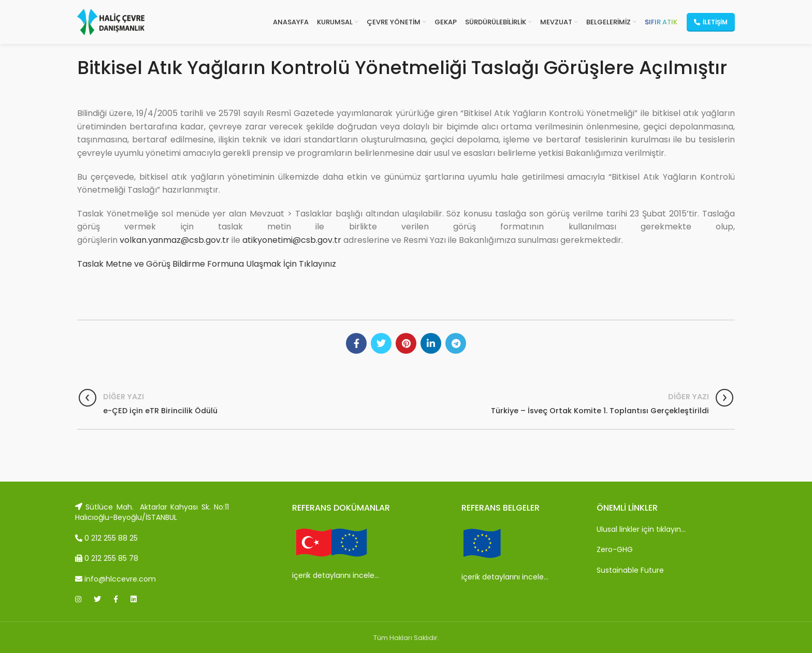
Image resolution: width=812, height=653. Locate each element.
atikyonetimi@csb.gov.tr (292, 240)
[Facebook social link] (356, 343)
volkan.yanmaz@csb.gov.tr (175, 240)
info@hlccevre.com (115, 579)
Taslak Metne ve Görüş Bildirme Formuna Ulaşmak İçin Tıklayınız (207, 264)
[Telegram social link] (456, 343)
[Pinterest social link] (406, 343)
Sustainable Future (630, 570)
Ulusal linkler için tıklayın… (641, 529)
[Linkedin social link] (431, 343)
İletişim (711, 22)
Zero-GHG (615, 549)
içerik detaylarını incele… (336, 575)
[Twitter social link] (381, 343)
